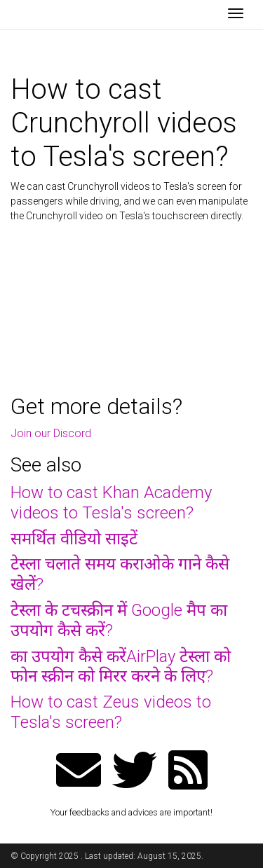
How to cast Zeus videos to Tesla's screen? (111, 712)
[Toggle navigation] (236, 15)
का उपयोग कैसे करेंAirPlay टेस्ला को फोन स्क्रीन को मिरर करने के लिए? (121, 667)
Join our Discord (51, 433)
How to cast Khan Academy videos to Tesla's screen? (111, 503)
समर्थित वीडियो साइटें (74, 539)
